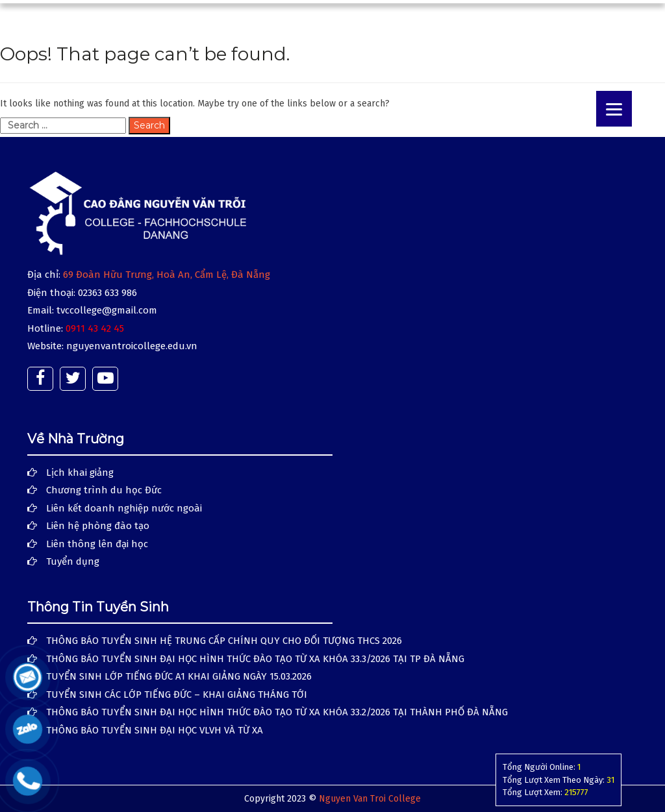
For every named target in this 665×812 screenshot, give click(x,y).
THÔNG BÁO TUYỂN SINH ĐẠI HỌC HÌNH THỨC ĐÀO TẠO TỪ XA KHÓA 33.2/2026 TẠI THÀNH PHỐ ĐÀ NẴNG (277, 712)
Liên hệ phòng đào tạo (98, 526)
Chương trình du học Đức (104, 490)
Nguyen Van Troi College (370, 799)
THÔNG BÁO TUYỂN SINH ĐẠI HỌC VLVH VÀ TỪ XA (155, 730)
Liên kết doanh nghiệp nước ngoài (124, 508)
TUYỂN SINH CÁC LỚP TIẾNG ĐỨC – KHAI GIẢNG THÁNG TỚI (177, 695)
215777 (576, 792)
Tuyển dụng (73, 561)
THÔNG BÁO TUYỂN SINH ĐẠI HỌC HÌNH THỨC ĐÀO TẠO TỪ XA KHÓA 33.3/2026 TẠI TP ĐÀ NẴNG (255, 659)
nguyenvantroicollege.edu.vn (132, 346)
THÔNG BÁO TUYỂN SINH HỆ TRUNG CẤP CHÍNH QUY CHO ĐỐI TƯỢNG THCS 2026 (224, 641)
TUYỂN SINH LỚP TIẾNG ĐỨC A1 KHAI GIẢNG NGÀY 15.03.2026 (179, 676)
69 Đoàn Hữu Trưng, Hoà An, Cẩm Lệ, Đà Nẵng (167, 275)
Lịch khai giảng (80, 473)
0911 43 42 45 (95, 328)
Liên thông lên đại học (97, 544)
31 (610, 780)
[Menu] (614, 109)
